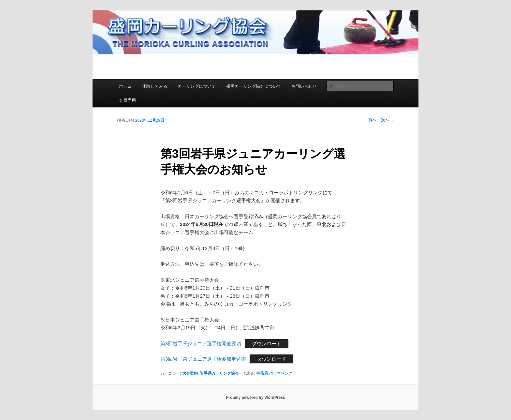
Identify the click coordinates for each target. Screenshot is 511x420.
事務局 (262, 373)
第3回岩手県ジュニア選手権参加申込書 (203, 359)
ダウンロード (267, 344)
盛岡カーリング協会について (254, 86)
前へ (369, 120)
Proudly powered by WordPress (255, 397)
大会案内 (190, 373)
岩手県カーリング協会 (219, 373)
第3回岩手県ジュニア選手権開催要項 (201, 344)
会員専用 (127, 100)
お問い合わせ (304, 86)
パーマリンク (281, 373)
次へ (387, 120)
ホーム (125, 86)
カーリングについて (197, 86)
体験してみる (155, 86)
